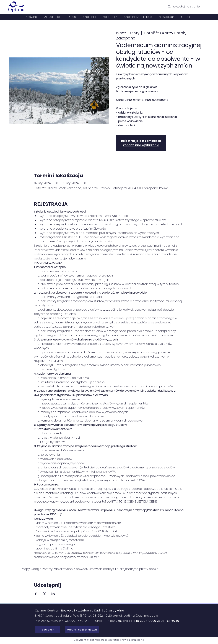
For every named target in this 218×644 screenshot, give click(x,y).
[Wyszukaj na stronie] (187, 7)
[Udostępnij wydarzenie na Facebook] (36, 594)
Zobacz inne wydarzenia (141, 145)
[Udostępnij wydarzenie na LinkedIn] (53, 594)
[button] (89, 17)
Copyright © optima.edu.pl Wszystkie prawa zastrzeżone (109, 640)
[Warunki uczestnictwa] (82, 630)
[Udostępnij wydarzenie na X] (44, 594)
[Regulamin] (48, 630)
